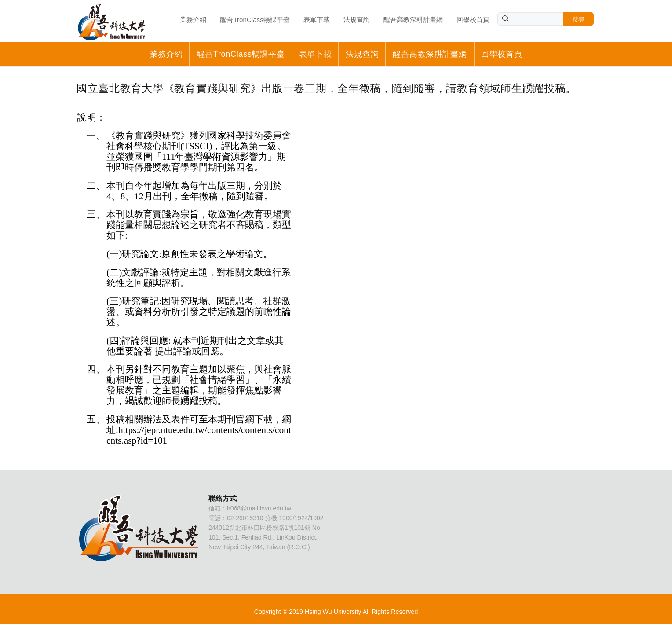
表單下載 (316, 54)
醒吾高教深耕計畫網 (430, 54)
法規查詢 (362, 54)
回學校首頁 (502, 54)
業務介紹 (166, 54)
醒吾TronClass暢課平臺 (241, 54)
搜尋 (579, 19)
